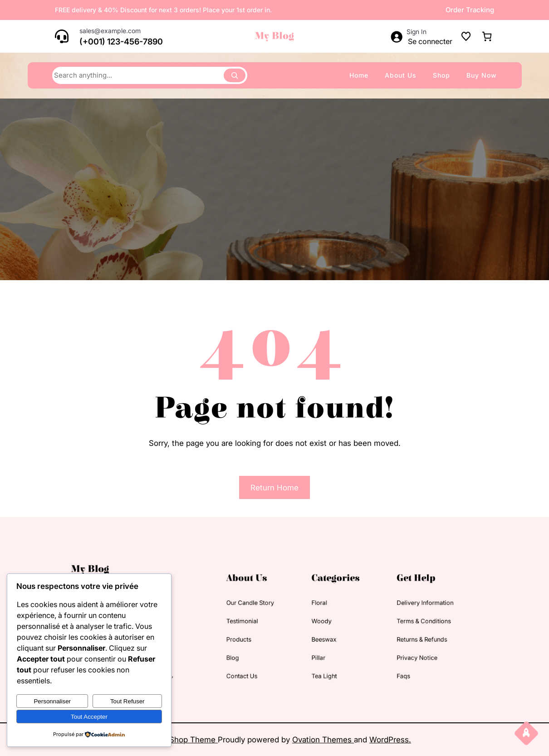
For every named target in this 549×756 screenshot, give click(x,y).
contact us (248, 666)
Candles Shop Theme (178, 740)
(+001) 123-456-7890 (121, 42)
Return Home (274, 488)
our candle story (255, 607)
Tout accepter (89, 717)
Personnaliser (52, 701)
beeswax (314, 636)
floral (310, 607)
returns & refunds (393, 636)
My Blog (274, 36)
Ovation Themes (323, 740)
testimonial (249, 622)
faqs (378, 666)
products (246, 636)
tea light (314, 666)
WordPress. (390, 740)
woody (312, 622)
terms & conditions (394, 622)
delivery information (395, 607)
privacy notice (389, 651)
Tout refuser (127, 701)
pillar (309, 651)
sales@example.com (110, 31)
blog (241, 651)
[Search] (235, 75)
